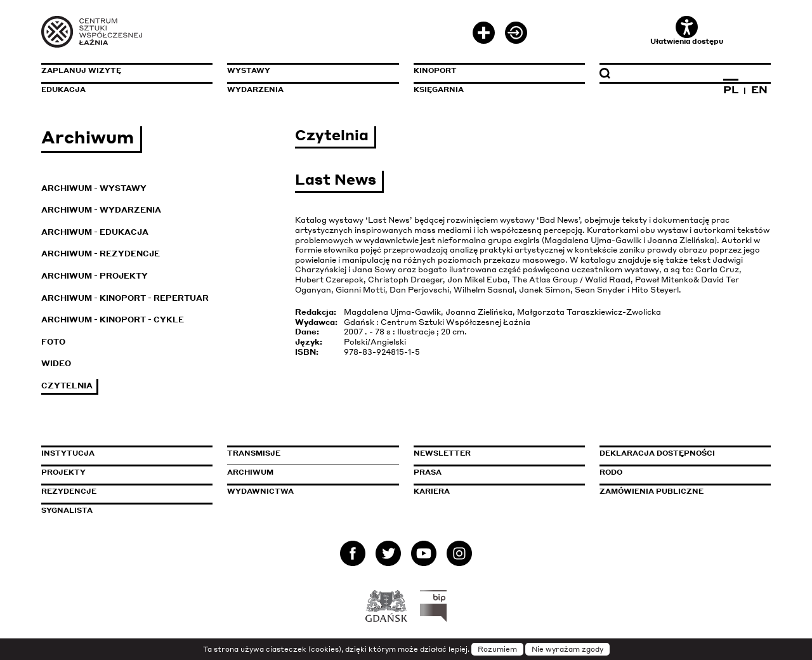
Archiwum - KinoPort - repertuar (125, 298)
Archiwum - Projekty (95, 276)
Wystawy (249, 70)
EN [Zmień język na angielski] (759, 89)
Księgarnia (439, 89)
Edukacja (63, 89)
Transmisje (308, 453)
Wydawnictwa (260, 491)
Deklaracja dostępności (657, 453)
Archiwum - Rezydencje (101, 254)
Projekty (63, 472)
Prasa (428, 472)
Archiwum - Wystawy (94, 188)
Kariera (432, 491)
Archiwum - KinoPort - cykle (113, 320)
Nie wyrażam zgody (567, 649)
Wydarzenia (255, 89)
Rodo (611, 472)
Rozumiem (497, 649)
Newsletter (442, 453)
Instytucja (68, 453)
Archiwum (250, 472)
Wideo (56, 363)
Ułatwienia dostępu (687, 31)
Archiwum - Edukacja (95, 232)
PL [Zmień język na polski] (731, 89)
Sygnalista (67, 510)
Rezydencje (69, 491)
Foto (53, 342)
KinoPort (435, 70)
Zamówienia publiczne (680, 491)
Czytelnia (67, 386)
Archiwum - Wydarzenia (101, 210)
